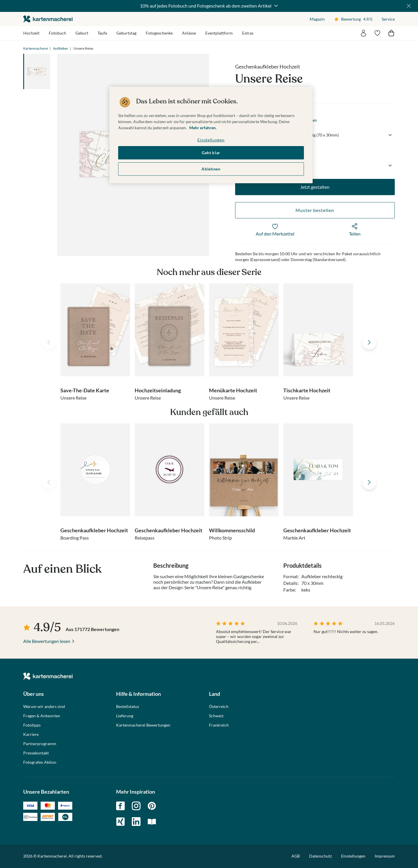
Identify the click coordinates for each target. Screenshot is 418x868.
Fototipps (32, 725)
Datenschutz (320, 856)
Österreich (219, 707)
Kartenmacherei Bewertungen (143, 725)
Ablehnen (211, 169)
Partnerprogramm (40, 744)
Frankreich (219, 725)
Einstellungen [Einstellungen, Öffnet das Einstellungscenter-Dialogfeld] (211, 140)
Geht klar (211, 153)
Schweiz (216, 716)
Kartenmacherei (36, 48)
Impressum (385, 856)
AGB (296, 856)
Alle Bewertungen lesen (47, 641)
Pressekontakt (36, 753)
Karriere (31, 734)
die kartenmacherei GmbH (48, 19)
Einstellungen (353, 856)
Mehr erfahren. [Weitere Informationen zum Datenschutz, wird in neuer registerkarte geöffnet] (203, 128)
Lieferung (125, 716)
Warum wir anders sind (44, 707)
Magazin (317, 19)
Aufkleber (61, 48)
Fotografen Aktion (40, 762)
